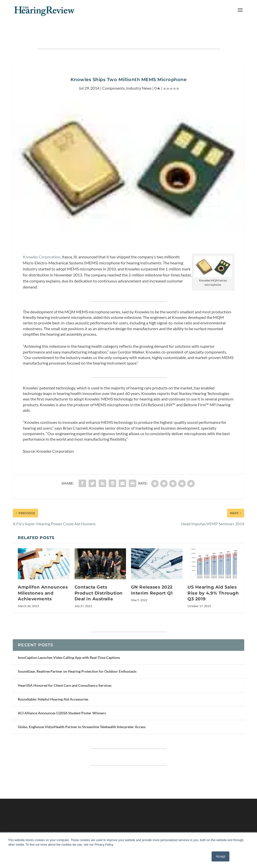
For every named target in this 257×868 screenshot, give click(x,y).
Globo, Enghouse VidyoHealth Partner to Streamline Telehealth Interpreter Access (82, 713)
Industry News (139, 74)
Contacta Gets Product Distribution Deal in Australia (99, 579)
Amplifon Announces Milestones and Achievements (43, 579)
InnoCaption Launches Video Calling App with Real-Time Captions (69, 643)
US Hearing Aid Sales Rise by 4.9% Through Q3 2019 (213, 579)
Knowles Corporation (42, 242)
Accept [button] (220, 856)
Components (113, 74)
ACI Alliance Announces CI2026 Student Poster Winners (62, 699)
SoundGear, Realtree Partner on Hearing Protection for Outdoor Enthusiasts (77, 657)
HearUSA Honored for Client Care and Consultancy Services (65, 671)
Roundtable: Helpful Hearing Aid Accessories (53, 685)
